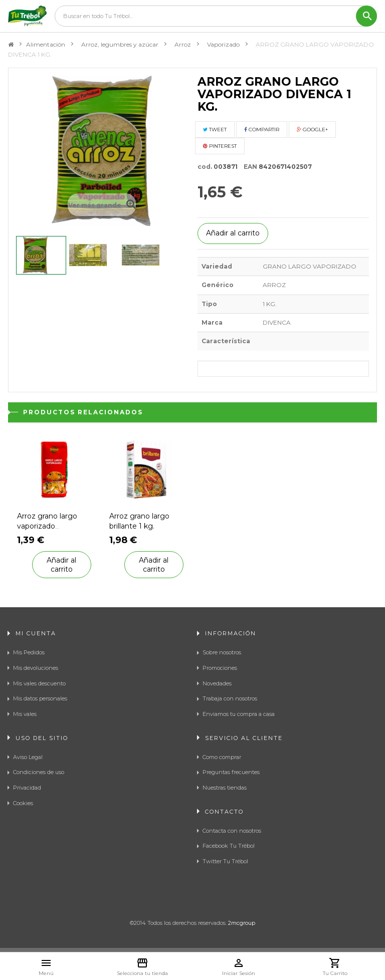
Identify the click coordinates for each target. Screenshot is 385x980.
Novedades (217, 683)
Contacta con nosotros (232, 831)
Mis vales (25, 714)
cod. (205, 167)
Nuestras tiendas (225, 788)
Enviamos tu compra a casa (239, 714)
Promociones (220, 668)
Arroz (183, 44)
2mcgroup (242, 923)
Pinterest (220, 146)
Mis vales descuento (39, 683)
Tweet (215, 130)
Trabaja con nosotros (230, 698)
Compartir (262, 130)
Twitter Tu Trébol (225, 861)
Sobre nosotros (222, 652)
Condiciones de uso (39, 772)
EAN (248, 167)
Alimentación (46, 44)
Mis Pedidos (29, 652)
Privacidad (27, 788)
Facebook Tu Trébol (229, 846)
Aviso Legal (28, 757)
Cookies (23, 803)
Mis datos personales (40, 698)
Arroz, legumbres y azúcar (120, 44)
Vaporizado (223, 44)
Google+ (312, 130)
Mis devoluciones (36, 668)
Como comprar (222, 757)
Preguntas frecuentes (231, 772)
